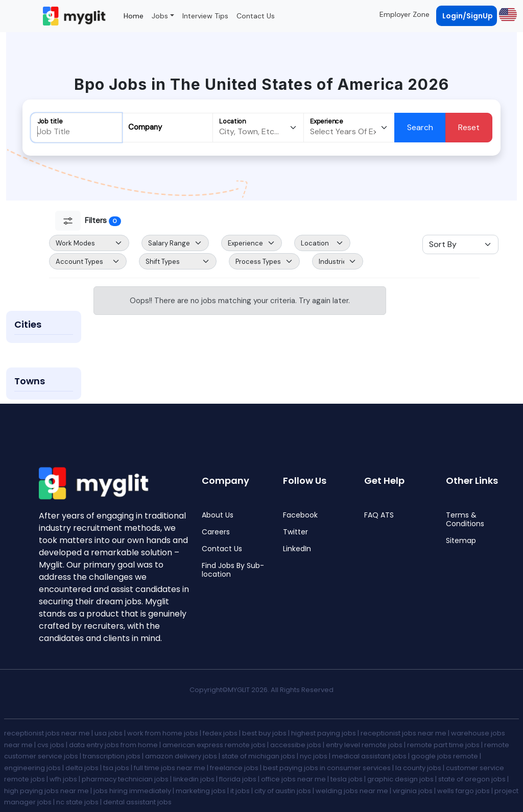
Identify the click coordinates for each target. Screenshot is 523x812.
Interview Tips (205, 16)
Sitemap (461, 541)
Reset (469, 127)
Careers (216, 532)
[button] (507, 14)
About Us (218, 515)
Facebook (300, 515)
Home (134, 16)
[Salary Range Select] (175, 243)
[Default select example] (89, 243)
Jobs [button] (160, 16)
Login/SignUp (468, 16)
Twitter (295, 532)
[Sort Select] (460, 244)
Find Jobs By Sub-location (233, 570)
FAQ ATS (379, 515)
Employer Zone (405, 14)
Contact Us (256, 16)
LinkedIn (297, 549)
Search (420, 127)
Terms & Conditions (465, 520)
